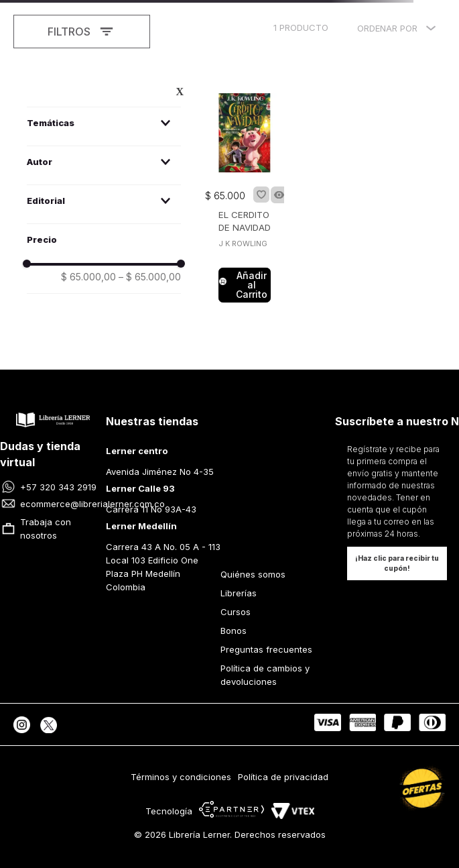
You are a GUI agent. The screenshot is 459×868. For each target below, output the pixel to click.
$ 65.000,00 (88, 277)
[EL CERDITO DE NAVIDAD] (245, 199)
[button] (104, 123)
